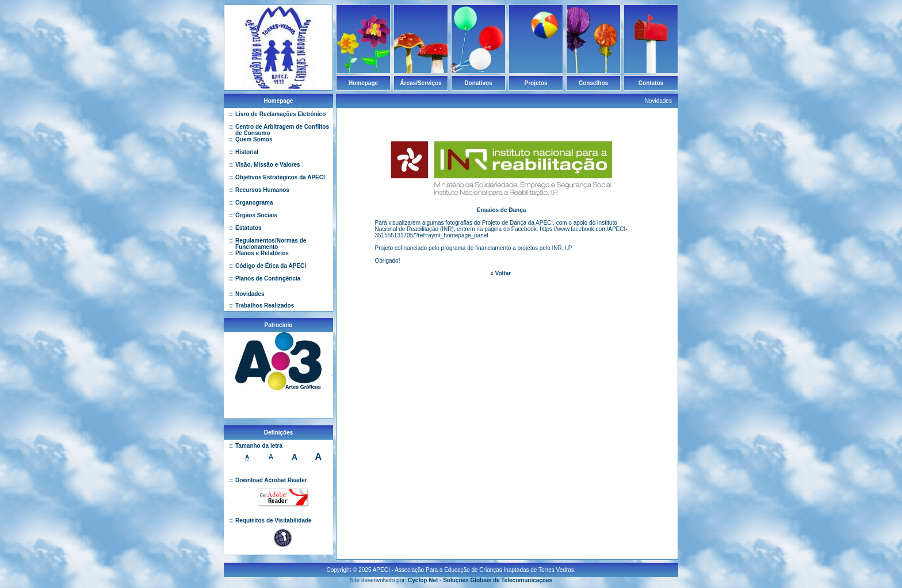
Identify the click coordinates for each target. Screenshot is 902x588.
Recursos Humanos (262, 190)
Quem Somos (254, 139)
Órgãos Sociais (256, 215)
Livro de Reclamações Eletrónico (280, 114)
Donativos (478, 83)
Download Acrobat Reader (271, 480)
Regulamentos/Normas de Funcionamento (271, 244)
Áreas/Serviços (421, 83)
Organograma (254, 203)
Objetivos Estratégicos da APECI (280, 177)
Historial (247, 152)
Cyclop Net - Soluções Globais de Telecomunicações (480, 576)
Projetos (536, 83)
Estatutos (249, 228)
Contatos (651, 83)
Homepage (363, 83)
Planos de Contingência (268, 278)
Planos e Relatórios (262, 253)
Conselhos (593, 83)
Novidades (250, 294)
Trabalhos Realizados (265, 305)
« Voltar (500, 273)
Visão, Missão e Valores (268, 165)
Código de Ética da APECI (271, 266)
